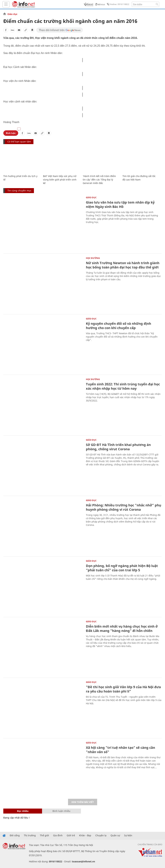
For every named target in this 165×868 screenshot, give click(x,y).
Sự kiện (128, 835)
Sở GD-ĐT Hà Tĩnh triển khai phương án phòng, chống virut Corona (118, 447)
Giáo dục (12, 14)
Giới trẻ (71, 835)
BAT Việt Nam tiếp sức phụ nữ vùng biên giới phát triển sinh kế (60, 180)
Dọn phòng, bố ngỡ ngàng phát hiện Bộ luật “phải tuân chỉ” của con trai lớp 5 (122, 568)
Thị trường (30, 835)
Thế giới (44, 835)
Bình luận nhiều (61, 811)
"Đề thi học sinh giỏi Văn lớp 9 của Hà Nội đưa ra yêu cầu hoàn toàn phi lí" (123, 689)
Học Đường (93, 258)
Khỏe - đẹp (85, 835)
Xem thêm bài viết (83, 802)
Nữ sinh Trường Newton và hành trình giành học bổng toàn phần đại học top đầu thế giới (123, 265)
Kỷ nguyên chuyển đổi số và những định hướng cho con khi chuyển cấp (118, 326)
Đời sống (15, 835)
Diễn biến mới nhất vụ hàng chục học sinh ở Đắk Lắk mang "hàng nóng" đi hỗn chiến (122, 629)
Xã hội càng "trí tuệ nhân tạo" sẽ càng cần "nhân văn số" (120, 750)
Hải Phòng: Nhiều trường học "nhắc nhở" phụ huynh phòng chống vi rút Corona (124, 507)
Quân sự (115, 835)
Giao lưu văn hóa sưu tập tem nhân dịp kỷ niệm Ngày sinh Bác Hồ (120, 204)
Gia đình (58, 835)
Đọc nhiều (23, 811)
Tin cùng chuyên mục (19, 191)
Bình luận (11, 133)
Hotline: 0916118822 (118, 4)
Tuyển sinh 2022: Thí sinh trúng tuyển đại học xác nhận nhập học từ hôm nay (123, 386)
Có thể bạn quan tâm (19, 142)
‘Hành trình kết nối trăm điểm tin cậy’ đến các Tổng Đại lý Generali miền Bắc (99, 180)
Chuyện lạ (101, 835)
